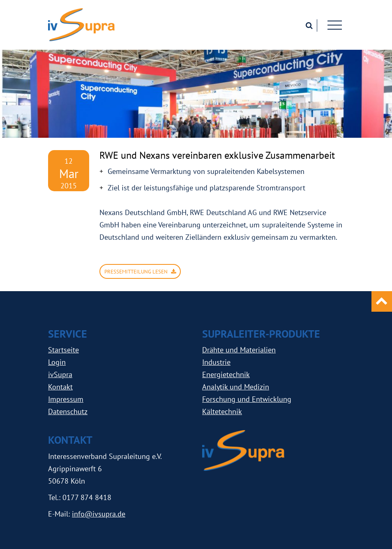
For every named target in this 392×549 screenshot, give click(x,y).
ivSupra (60, 374)
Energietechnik (226, 374)
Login (57, 362)
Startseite (63, 350)
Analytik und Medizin (236, 387)
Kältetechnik (222, 411)
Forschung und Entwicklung (247, 399)
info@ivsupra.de (99, 514)
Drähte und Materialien (239, 350)
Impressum (66, 399)
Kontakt (60, 387)
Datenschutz (68, 411)
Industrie (216, 362)
